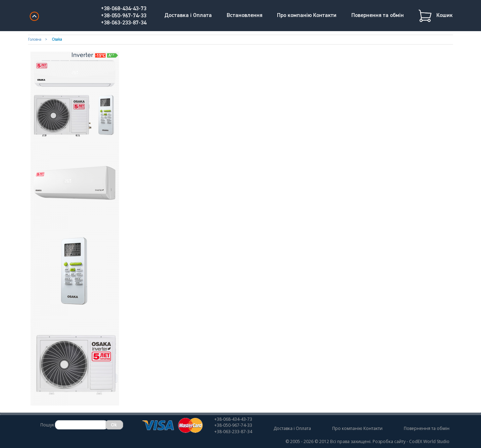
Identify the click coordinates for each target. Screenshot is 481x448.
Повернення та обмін (378, 16)
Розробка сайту (389, 441)
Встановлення (245, 16)
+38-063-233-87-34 (124, 23)
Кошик (445, 16)
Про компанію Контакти (307, 16)
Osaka (57, 39)
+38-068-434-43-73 (124, 9)
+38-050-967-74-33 (124, 16)
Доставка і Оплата (188, 16)
